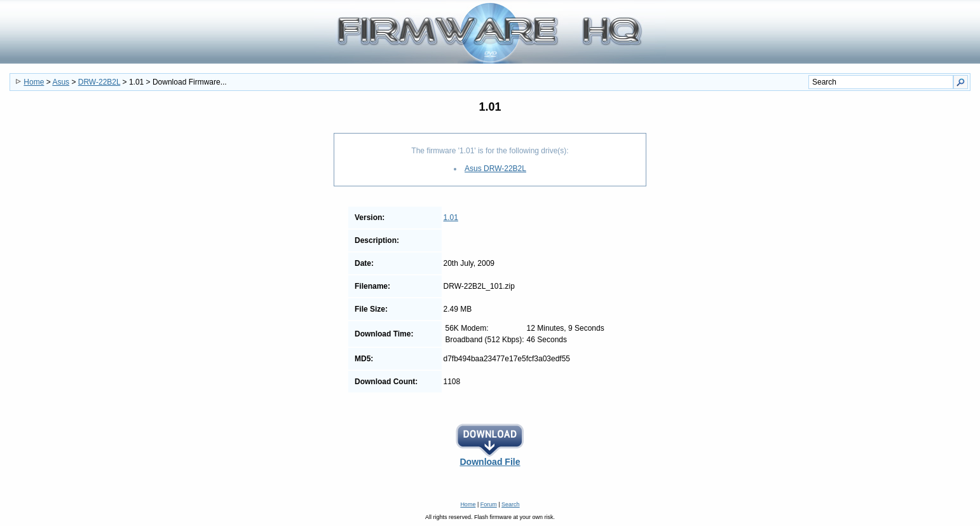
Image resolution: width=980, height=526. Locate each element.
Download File (490, 458)
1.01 (451, 218)
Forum (489, 504)
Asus (61, 82)
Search (511, 504)
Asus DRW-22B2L (495, 169)
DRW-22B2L (99, 82)
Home (34, 82)
